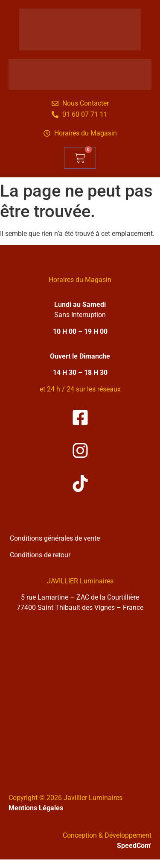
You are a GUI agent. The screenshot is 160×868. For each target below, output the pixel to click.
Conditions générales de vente (55, 538)
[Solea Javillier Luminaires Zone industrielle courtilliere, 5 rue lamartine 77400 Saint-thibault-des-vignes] (80, 696)
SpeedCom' (134, 846)
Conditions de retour (40, 555)
